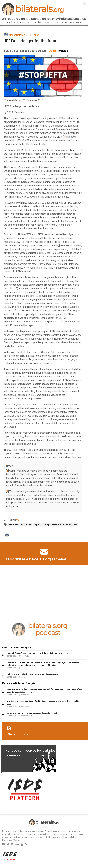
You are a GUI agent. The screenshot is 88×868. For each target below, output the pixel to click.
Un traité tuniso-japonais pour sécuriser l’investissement (32, 713)
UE (76, 524)
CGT (19, 520)
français (64, 51)
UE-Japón (34, 35)
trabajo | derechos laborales (57, 524)
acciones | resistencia (20, 524)
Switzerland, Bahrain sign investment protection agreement (33, 674)
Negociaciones (17, 35)
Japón (37, 524)
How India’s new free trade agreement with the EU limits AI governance (37, 653)
